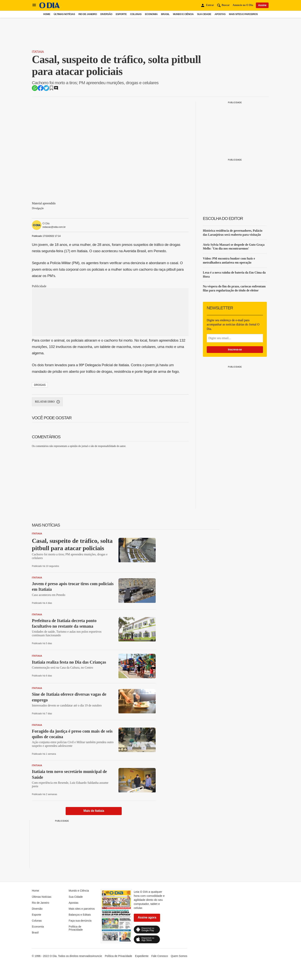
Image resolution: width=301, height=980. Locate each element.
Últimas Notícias (64, 14)
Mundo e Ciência (183, 14)
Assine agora (147, 917)
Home (47, 14)
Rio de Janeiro (88, 14)
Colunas (136, 14)
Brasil (165, 14)
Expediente (142, 956)
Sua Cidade (204, 14)
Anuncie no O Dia (243, 5)
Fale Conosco (160, 956)
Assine (262, 5)
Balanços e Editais (80, 915)
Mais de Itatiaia (94, 811)
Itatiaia (38, 52)
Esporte (121, 14)
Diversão (106, 14)
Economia (151, 14)
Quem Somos (179, 956)
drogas (40, 385)
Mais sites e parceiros (243, 14)
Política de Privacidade (76, 928)
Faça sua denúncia (80, 921)
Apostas (220, 14)
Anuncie (97, 956)
